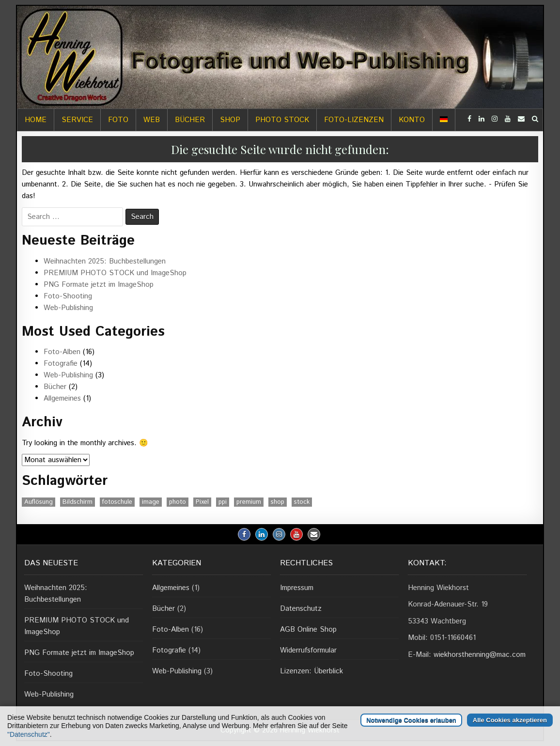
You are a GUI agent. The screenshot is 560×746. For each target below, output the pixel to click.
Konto (412, 120)
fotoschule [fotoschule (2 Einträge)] (117, 502)
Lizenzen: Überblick (311, 671)
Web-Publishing (68, 308)
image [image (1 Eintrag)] (151, 502)
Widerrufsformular (308, 650)
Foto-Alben (62, 352)
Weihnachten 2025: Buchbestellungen (105, 261)
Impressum (297, 588)
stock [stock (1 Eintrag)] (302, 502)
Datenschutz (301, 609)
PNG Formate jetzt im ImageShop (99, 285)
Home (36, 120)
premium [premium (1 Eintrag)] (249, 502)
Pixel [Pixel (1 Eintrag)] (202, 502)
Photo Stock (282, 120)
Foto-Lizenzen (354, 120)
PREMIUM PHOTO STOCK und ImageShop (115, 273)
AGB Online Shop (308, 629)
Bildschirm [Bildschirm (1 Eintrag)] (78, 502)
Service (77, 120)
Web (152, 120)
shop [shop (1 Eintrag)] (278, 502)
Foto (118, 120)
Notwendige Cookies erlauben (411, 720)
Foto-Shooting (68, 296)
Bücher (190, 120)
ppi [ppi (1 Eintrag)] (223, 502)
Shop (230, 120)
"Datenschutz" (29, 734)
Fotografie (61, 364)
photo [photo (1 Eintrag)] (178, 502)
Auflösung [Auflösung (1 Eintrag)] (39, 502)
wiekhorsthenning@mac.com (480, 655)
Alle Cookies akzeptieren (510, 720)
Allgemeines (62, 398)
